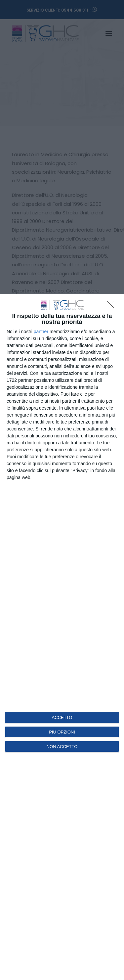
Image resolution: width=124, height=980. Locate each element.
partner (41, 332)
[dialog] (62, 637)
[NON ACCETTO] (112, 306)
